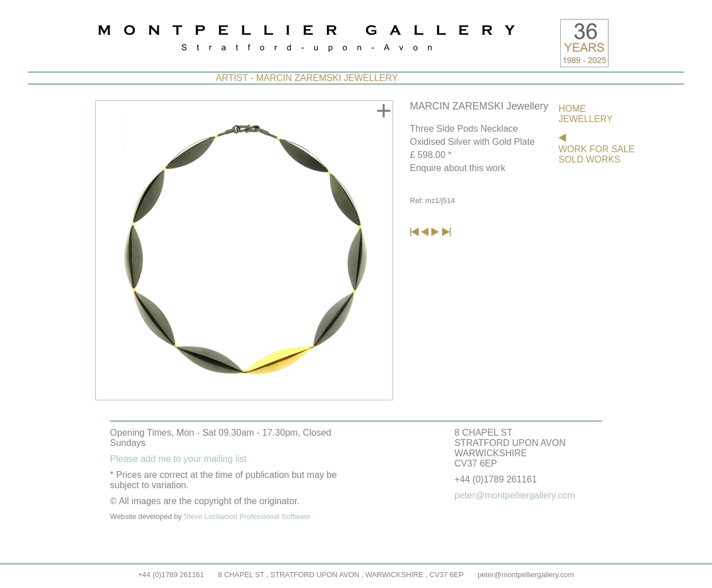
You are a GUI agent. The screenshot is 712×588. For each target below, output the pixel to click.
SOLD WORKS (589, 159)
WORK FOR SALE (596, 149)
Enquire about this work (458, 168)
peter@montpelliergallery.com (526, 575)
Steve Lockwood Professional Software (247, 516)
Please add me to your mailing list (178, 459)
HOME (572, 109)
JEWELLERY (586, 119)
